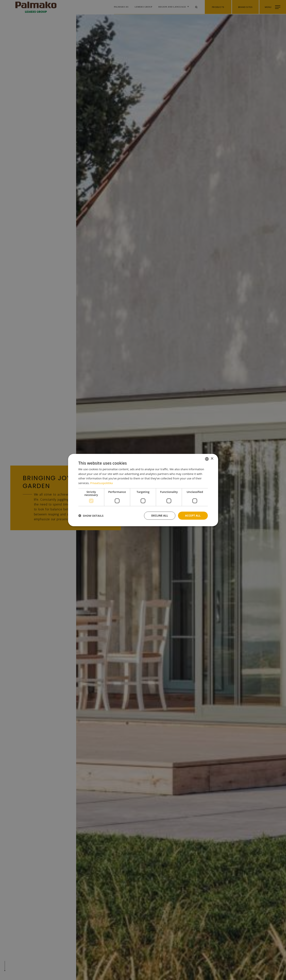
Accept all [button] (193, 515)
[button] (91, 516)
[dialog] (143, 490)
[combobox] (207, 459)
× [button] (212, 459)
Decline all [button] (159, 515)
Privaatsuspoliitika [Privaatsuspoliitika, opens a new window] (102, 483)
